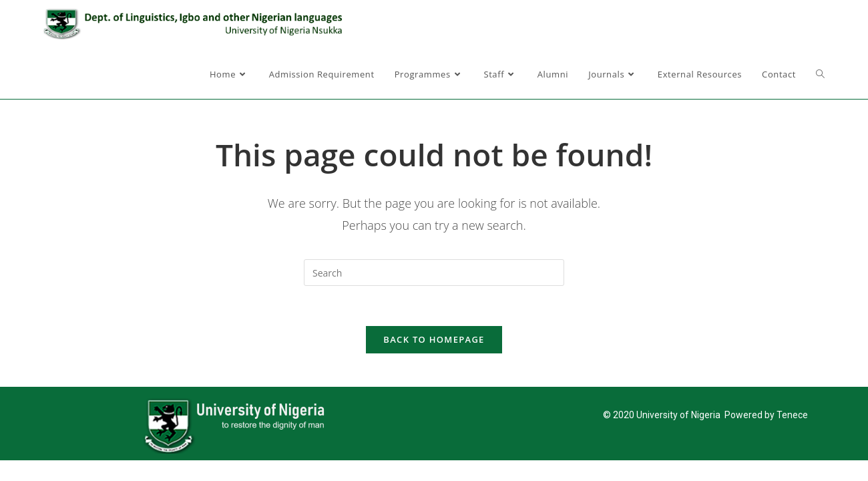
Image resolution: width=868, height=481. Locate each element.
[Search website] (820, 74)
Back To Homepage (434, 339)
